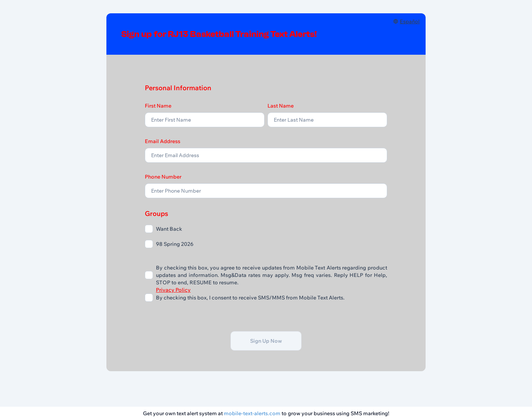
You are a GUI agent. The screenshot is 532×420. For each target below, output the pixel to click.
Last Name (281, 106)
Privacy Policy (173, 290)
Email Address (163, 141)
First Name (158, 106)
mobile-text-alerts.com (252, 413)
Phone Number (163, 177)
